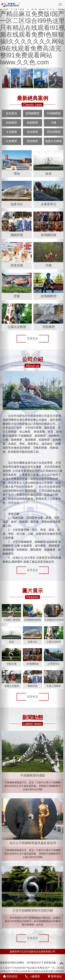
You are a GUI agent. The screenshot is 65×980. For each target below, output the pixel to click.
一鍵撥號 (32, 976)
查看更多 (33, 339)
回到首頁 (10, 976)
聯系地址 (55, 976)
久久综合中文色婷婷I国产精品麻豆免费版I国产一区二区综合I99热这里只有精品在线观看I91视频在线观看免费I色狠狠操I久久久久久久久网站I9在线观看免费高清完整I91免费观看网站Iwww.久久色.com (32, 35)
